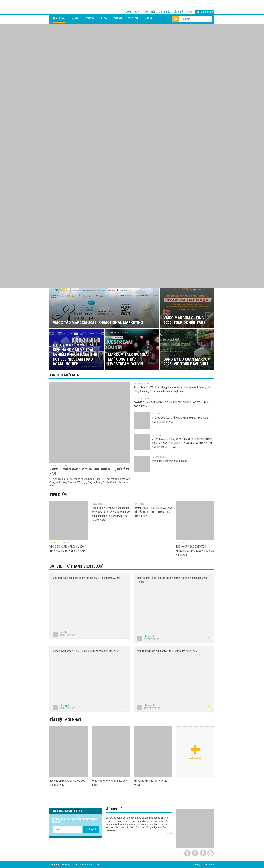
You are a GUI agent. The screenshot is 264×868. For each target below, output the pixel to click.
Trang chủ (59, 18)
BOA (137, 12)
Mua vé (148, 18)
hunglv (63, 632)
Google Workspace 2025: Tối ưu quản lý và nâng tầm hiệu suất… (87, 651)
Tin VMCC (54, 466)
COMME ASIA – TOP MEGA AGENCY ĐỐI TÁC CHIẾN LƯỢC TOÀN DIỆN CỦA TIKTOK (153, 512)
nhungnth (149, 636)
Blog (104, 18)
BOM (128, 12)
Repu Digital (208, 865)
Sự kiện (75, 18)
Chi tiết (169, 833)
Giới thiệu (165, 12)
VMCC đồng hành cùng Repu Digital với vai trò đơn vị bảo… (168, 651)
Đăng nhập (205, 12)
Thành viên (149, 12)
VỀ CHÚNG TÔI (114, 809)
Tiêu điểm (58, 495)
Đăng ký (178, 12)
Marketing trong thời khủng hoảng (169, 461)
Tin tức (90, 18)
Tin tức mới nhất (65, 375)
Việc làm (133, 18)
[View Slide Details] (132, 156)
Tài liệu (118, 18)
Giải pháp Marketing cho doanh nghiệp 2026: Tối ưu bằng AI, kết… (87, 578)
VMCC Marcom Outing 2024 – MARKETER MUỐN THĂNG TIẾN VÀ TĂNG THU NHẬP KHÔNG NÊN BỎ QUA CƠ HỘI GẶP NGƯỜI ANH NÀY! (182, 443)
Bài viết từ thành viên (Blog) (77, 566)
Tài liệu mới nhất (65, 720)
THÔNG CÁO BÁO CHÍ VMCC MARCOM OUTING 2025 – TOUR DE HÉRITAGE (195, 551)
